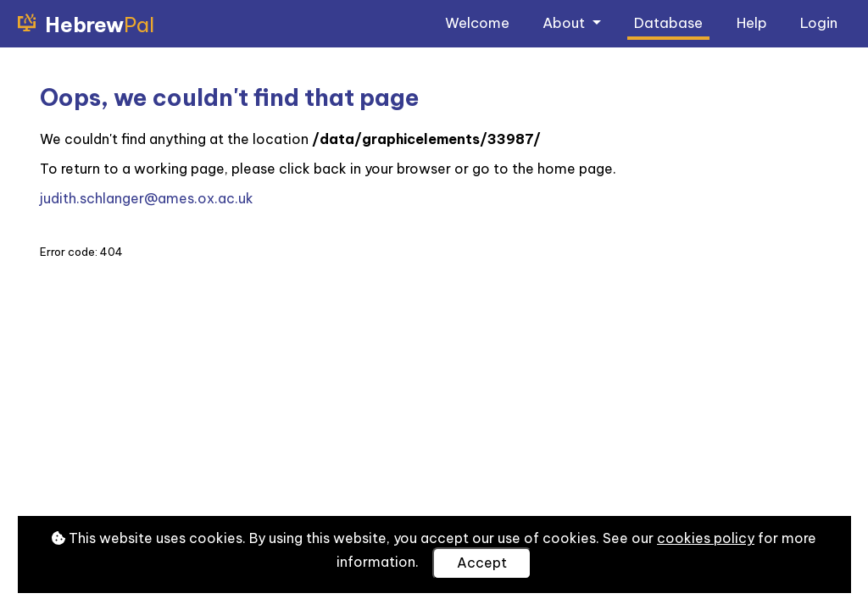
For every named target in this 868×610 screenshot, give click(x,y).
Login (819, 22)
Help (752, 22)
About (565, 22)
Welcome (477, 22)
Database (668, 22)
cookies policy (706, 538)
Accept (482, 563)
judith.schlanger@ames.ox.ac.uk (147, 198)
